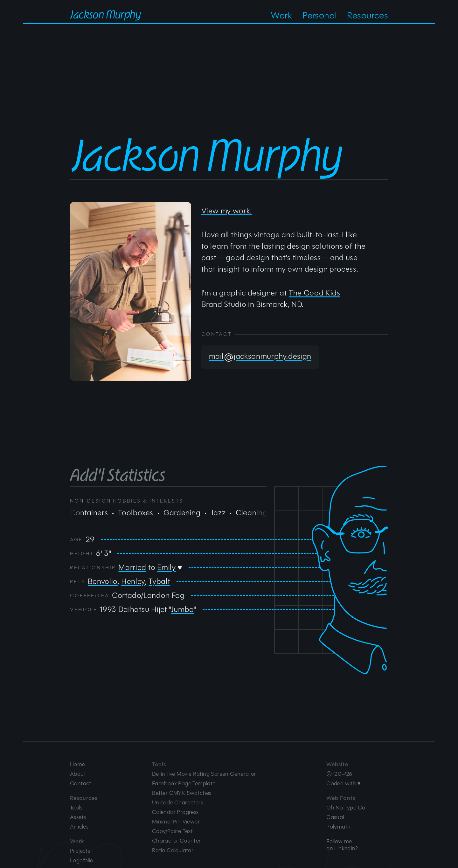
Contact (81, 783)
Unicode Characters (177, 802)
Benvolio (103, 581)
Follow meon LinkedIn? (342, 845)
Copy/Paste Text (173, 831)
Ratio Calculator (173, 850)
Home (78, 764)
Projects (80, 851)
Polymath (338, 827)
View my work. (227, 211)
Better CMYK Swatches (182, 793)
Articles (79, 827)
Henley (133, 581)
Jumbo (182, 609)
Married (132, 567)
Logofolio (82, 860)
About (78, 774)
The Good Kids (314, 293)
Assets (78, 817)
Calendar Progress (175, 812)
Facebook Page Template (184, 783)
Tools (76, 808)
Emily (166, 567)
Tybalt (159, 581)
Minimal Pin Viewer (176, 822)
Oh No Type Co (346, 808)
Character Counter (177, 841)
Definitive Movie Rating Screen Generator (204, 774)
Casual (335, 817)
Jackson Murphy (105, 13)
